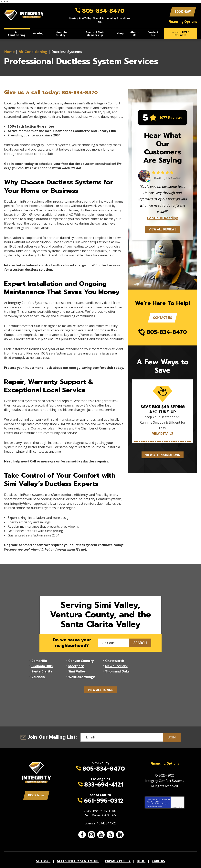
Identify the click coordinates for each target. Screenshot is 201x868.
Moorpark (39, 664)
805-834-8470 (104, 10)
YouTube (101, 826)
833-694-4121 (104, 776)
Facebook (82, 826)
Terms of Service (152, 796)
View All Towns (100, 681)
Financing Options (183, 21)
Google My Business (120, 826)
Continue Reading (163, 217)
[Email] (131, 728)
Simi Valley (150, 664)
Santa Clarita (115, 664)
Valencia (75, 668)
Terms (180, 797)
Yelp (110, 826)
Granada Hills (152, 660)
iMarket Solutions (79, 859)
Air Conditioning (33, 51)
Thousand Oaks (44, 668)
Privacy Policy (161, 794)
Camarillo (39, 660)
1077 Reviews (171, 117)
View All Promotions (162, 454)
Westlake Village (118, 668)
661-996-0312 (104, 792)
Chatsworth (114, 660)
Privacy (175, 797)
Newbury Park (79, 664)
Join (172, 728)
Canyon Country (81, 660)
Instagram (91, 826)
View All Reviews (162, 229)
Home (9, 51)
